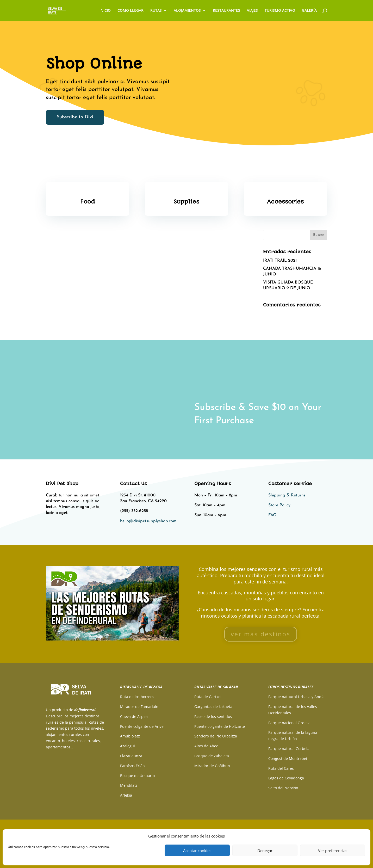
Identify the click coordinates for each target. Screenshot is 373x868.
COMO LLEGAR (130, 11)
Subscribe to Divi (75, 117)
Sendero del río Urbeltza (216, 736)
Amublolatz (130, 736)
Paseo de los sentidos (213, 716)
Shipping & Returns (287, 495)
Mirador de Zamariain (139, 707)
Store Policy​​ (279, 505)
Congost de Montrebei (288, 758)
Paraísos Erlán (132, 766)
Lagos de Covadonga (286, 778)
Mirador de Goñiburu (213, 766)
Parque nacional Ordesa (289, 723)
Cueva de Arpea (134, 716)
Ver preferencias (333, 851)
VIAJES (252, 11)
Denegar (265, 851)
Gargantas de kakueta (213, 707)
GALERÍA (309, 11)
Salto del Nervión (283, 788)
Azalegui (128, 746)
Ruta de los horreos (137, 697)
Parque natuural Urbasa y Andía (296, 697)
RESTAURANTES (226, 11)
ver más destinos (261, 634)
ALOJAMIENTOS (187, 11)
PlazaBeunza (131, 756)
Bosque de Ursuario (137, 776)
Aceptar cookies (197, 851)
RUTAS (156, 11)
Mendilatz (129, 785)
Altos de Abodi (207, 746)
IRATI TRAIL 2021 (280, 261)
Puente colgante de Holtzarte (220, 726)
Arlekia (126, 795)
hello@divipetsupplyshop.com (148, 521)
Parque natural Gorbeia (289, 749)
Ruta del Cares (281, 768)
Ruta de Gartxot (208, 697)
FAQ (272, 515)
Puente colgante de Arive (142, 726)
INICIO (105, 11)
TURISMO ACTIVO (280, 11)
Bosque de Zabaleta (212, 756)
